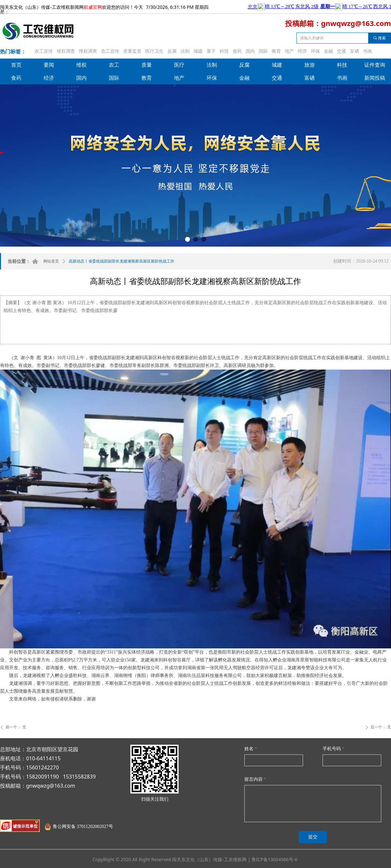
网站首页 (51, 261)
